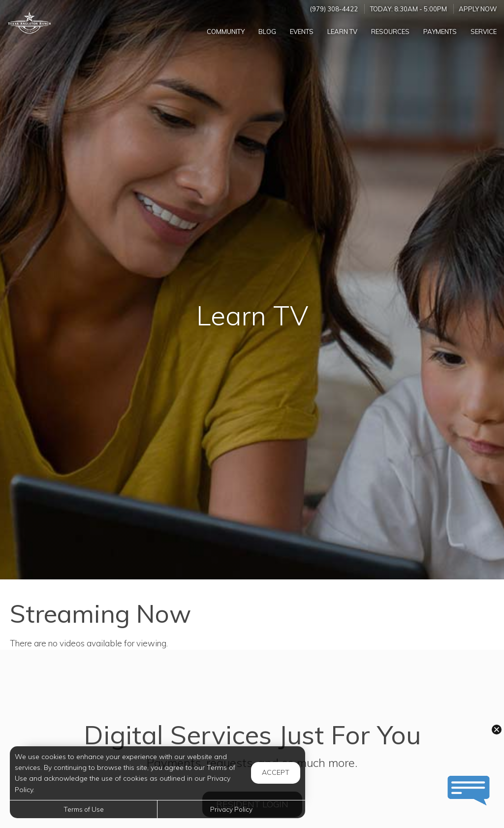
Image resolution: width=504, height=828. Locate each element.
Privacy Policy (231, 809)
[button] (497, 730)
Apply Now (478, 9)
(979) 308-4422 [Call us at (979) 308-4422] (334, 9)
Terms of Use (84, 809)
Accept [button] (276, 772)
